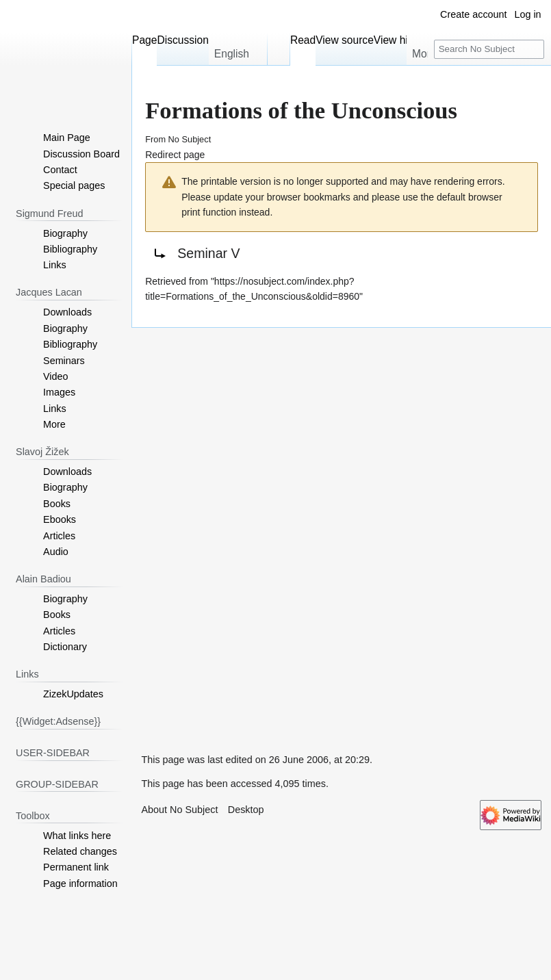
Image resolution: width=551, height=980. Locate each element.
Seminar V (208, 253)
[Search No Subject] (489, 50)
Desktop (246, 810)
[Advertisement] (234, 533)
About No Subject (179, 810)
